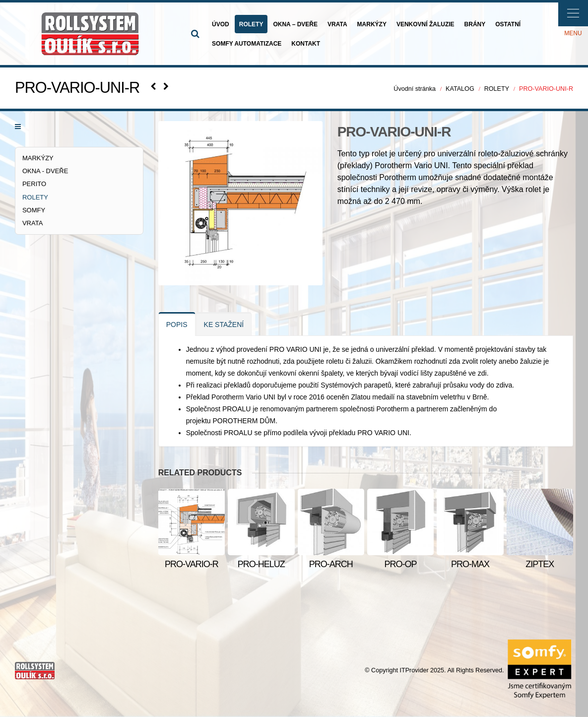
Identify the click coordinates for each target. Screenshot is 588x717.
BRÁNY (475, 24)
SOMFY (34, 210)
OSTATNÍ (508, 24)
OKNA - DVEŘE (45, 171)
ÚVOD (221, 24)
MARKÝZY (372, 24)
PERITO (34, 184)
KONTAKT (306, 44)
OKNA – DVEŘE (295, 24)
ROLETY (251, 24)
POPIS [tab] (177, 325)
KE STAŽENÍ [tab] (224, 325)
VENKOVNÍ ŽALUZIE (425, 24)
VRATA (337, 24)
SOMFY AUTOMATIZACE (247, 44)
